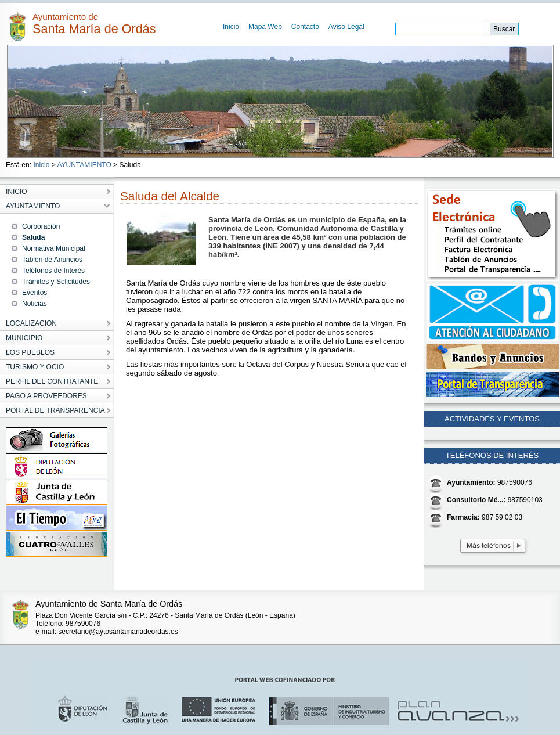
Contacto (305, 27)
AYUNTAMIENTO (84, 165)
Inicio (231, 27)
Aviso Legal (346, 27)
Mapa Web (265, 27)
